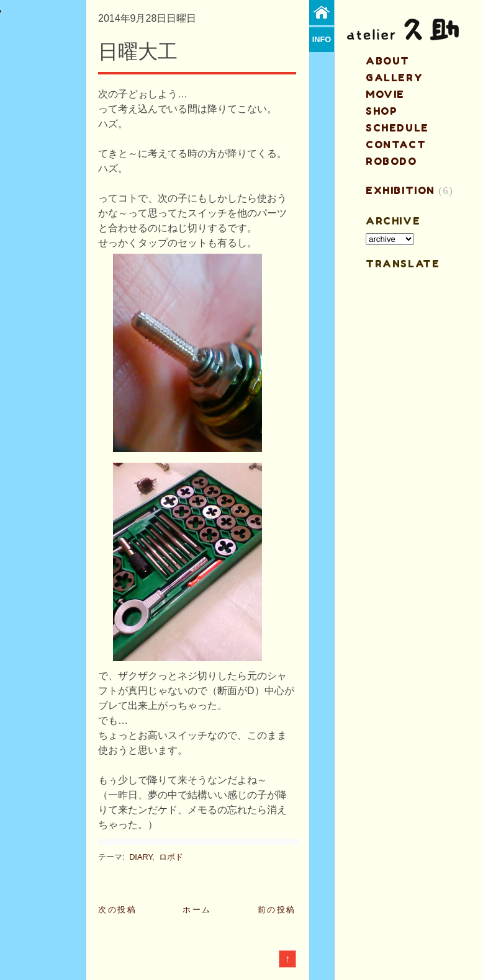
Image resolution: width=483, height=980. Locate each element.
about (388, 61)
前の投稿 (277, 910)
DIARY (141, 857)
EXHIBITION (400, 190)
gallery (394, 78)
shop (381, 111)
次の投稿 (117, 910)
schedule (397, 128)
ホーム (197, 910)
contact (396, 145)
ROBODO (391, 161)
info (322, 39)
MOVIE (385, 94)
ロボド (171, 857)
